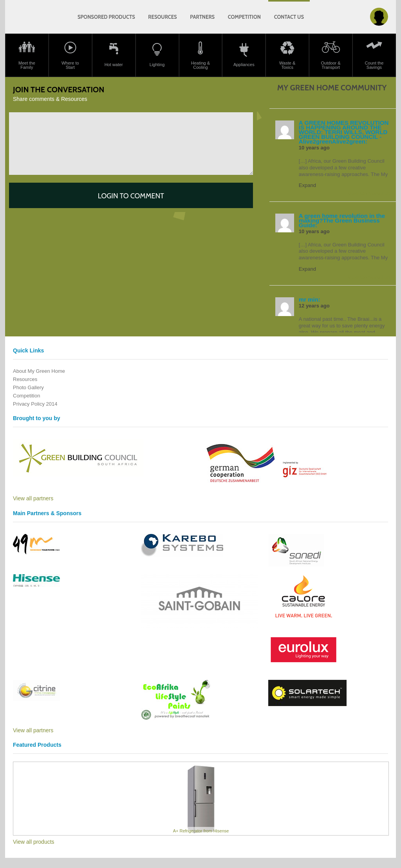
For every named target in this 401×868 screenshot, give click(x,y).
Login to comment (131, 196)
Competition (244, 17)
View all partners (33, 498)
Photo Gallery (28, 387)
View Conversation (369, 193)
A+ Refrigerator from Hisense (201, 831)
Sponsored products (106, 17)
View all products (34, 842)
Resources (162, 17)
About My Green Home (39, 371)
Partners (202, 17)
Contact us (289, 17)
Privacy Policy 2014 (35, 404)
